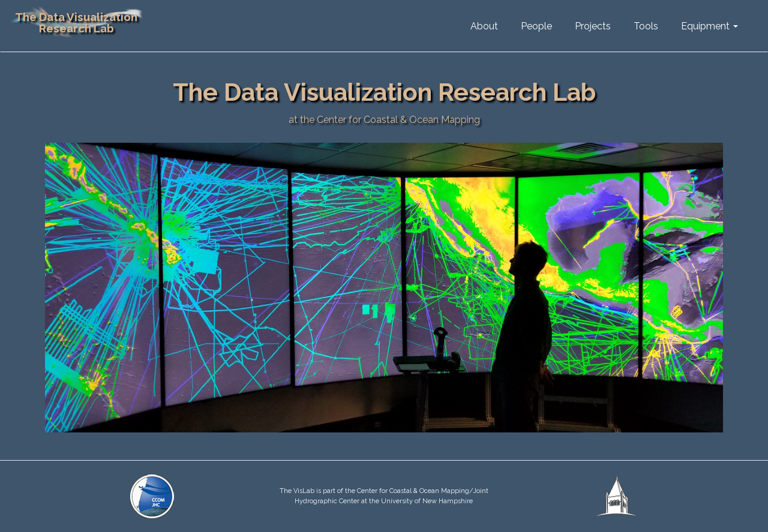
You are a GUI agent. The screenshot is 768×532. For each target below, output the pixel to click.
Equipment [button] (709, 26)
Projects (593, 26)
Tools (646, 26)
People (536, 26)
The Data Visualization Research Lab (76, 22)
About (484, 26)
